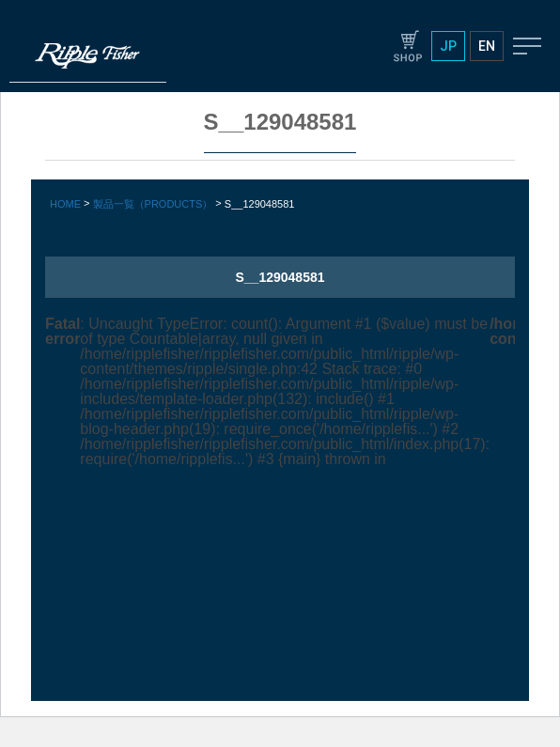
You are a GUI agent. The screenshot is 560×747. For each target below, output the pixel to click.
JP (448, 46)
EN (487, 46)
